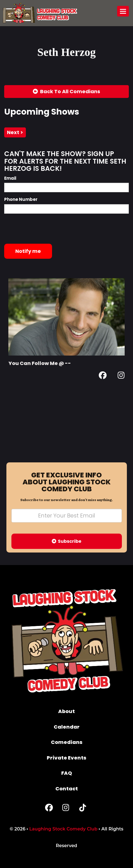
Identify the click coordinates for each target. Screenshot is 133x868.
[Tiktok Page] (83, 809)
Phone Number (21, 199)
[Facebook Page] (103, 376)
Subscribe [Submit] (66, 541)
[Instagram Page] (121, 376)
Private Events (66, 758)
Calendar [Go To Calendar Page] (67, 727)
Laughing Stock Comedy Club (63, 829)
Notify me (28, 251)
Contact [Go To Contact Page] (67, 789)
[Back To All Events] (66, 92)
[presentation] (46, 229)
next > (15, 132)
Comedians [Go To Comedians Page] (67, 742)
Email (10, 178)
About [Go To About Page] (66, 711)
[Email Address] (67, 516)
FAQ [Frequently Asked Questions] (67, 773)
